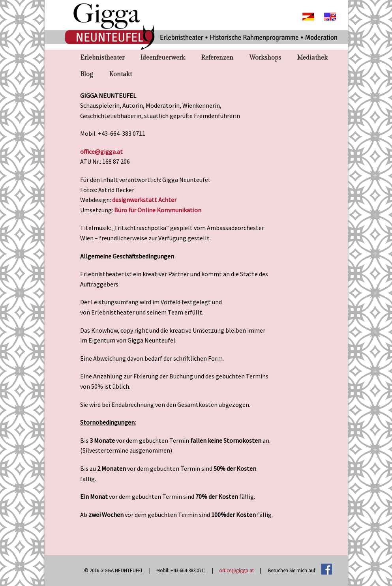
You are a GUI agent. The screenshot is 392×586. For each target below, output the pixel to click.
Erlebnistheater (102, 58)
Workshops (265, 58)
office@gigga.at (101, 152)
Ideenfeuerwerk (163, 58)
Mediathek (312, 58)
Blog (87, 74)
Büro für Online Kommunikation (158, 210)
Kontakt (120, 74)
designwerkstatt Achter (144, 200)
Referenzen (217, 58)
